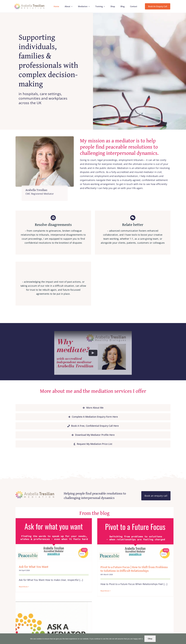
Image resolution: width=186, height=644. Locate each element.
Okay (150, 639)
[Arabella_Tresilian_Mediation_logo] (29, 5)
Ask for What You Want (34, 567)
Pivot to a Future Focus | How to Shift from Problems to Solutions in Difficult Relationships (131, 569)
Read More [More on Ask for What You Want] (23, 587)
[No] (183, 639)
